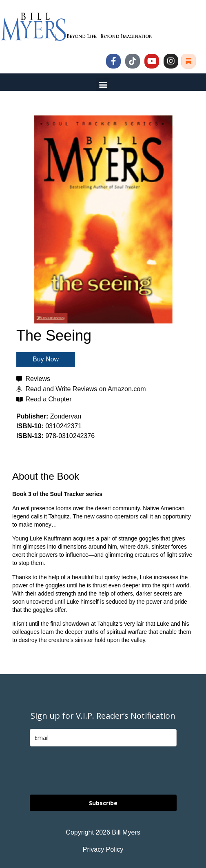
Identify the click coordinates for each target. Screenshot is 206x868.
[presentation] (92, 771)
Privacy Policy (103, 849)
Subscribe (103, 803)
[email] (103, 738)
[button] (103, 84)
